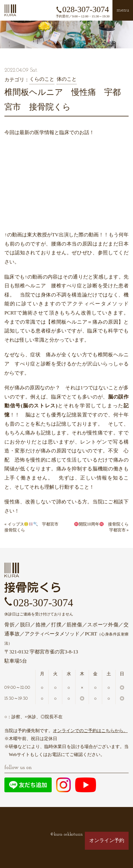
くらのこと (42, 79)
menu (123, 10)
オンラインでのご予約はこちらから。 (90, 731)
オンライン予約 (107, 840)
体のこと (67, 79)
